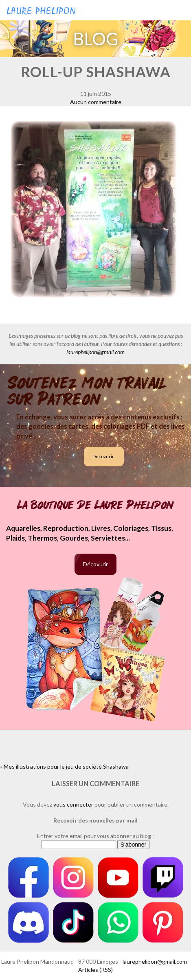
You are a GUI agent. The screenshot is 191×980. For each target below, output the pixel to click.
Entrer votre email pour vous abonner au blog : (95, 836)
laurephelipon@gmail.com (95, 352)
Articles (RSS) (95, 970)
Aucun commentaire (96, 102)
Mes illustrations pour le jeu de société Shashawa (66, 766)
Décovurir (103, 456)
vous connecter (73, 804)
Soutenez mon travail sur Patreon (87, 391)
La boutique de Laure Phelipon (95, 505)
